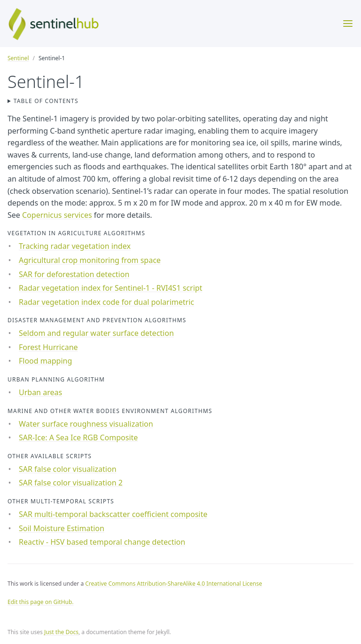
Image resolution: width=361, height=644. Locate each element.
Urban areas (40, 392)
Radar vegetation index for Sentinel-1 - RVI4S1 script (110, 288)
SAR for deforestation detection (74, 274)
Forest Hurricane (48, 347)
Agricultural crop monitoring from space (90, 260)
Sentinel (18, 58)
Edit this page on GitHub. (41, 602)
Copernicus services (57, 215)
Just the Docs (61, 632)
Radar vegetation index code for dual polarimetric (106, 302)
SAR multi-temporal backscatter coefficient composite (113, 514)
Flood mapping (45, 361)
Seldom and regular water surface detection (96, 333)
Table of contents (46, 101)
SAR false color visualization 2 (71, 483)
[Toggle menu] (348, 24)
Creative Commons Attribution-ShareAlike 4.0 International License (173, 584)
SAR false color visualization (68, 469)
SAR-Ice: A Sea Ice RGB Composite (78, 437)
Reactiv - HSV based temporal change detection (102, 542)
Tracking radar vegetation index (75, 246)
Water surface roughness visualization (86, 424)
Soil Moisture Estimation (62, 528)
